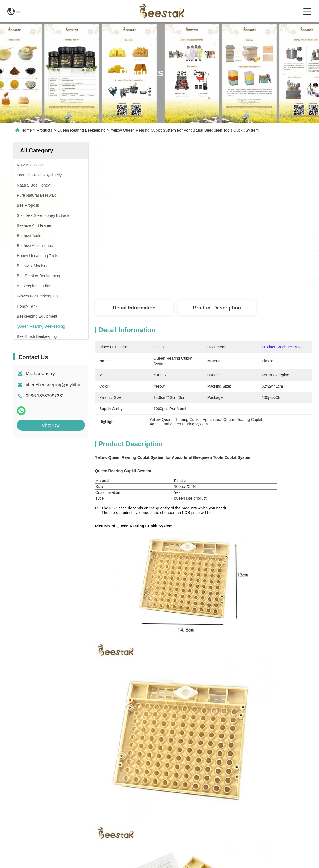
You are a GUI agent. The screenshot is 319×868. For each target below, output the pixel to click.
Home (26, 130)
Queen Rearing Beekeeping (81, 130)
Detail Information (134, 308)
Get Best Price (296, 282)
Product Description (217, 308)
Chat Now (51, 425)
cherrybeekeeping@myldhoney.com (61, 385)
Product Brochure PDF (281, 347)
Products (45, 130)
